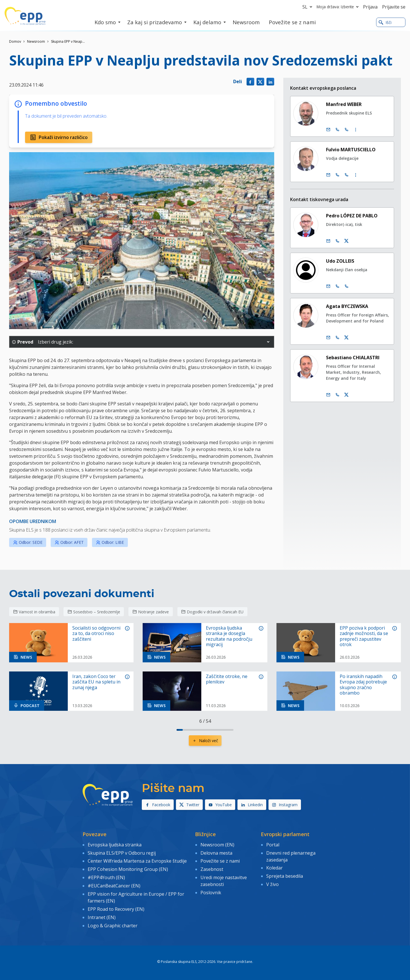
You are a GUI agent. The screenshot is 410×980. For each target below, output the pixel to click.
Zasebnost (212, 869)
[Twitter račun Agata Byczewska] (347, 338)
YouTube (220, 805)
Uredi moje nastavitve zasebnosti (224, 881)
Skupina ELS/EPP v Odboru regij (122, 853)
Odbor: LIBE (110, 542)
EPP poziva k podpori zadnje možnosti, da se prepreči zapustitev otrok (364, 636)
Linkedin (252, 805)
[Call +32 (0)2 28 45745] (337, 175)
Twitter (189, 805)
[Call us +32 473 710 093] (337, 395)
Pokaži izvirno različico (59, 137)
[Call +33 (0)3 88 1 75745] (347, 175)
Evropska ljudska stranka (115, 845)
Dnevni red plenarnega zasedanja (291, 856)
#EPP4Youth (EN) (106, 877)
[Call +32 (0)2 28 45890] (337, 130)
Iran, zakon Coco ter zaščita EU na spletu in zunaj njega (96, 682)
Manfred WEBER (344, 104)
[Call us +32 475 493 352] (337, 241)
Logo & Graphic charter (113, 925)
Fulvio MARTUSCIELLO (351, 150)
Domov (15, 41)
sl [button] (308, 7)
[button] (268, 342)
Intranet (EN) (102, 917)
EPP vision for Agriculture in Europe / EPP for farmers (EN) (136, 897)
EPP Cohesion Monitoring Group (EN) (128, 869)
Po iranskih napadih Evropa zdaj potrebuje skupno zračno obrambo (363, 685)
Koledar (274, 868)
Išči (385, 22)
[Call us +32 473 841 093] (337, 338)
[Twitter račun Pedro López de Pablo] (347, 241)
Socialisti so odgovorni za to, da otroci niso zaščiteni (96, 634)
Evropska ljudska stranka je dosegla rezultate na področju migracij (229, 636)
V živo (272, 884)
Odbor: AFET (69, 542)
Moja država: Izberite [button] (339, 7)
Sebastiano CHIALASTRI (353, 358)
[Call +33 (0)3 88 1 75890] (347, 130)
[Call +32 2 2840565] (337, 286)
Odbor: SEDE (28, 542)
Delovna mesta (216, 853)
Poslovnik (211, 893)
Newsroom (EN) (217, 845)
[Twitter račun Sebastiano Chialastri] (347, 395)
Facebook (158, 805)
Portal (273, 845)
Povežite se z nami (220, 861)
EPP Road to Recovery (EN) (116, 909)
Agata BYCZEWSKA (347, 306)
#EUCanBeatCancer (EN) (114, 886)
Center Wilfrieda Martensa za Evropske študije (137, 861)
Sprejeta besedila (285, 876)
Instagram (285, 805)
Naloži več (205, 741)
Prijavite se (394, 7)
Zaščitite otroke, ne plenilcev (227, 679)
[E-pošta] (328, 130)
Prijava (370, 7)
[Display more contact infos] (356, 130)
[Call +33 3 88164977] (347, 286)
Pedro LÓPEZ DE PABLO (352, 216)
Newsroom (36, 41)
